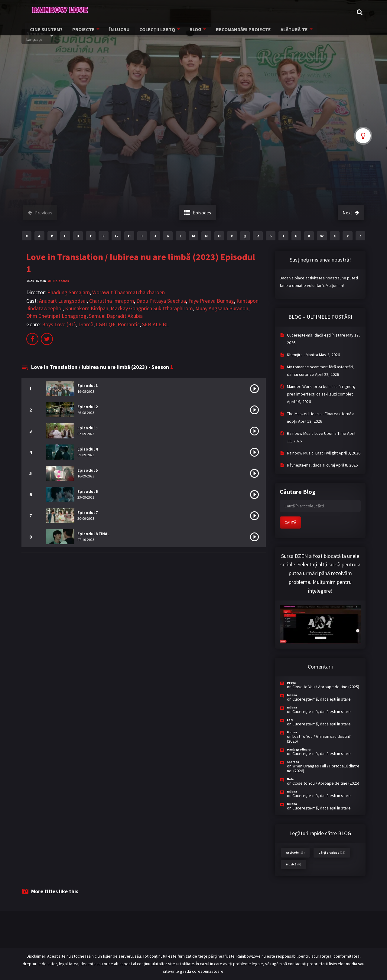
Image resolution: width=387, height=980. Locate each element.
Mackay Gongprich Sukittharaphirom (152, 308)
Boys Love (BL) (59, 324)
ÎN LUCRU (116, 32)
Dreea (291, 683)
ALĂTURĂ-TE (284, 32)
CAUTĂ (290, 523)
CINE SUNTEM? (47, 32)
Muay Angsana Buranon (222, 308)
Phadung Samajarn (68, 292)
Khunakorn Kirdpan (87, 308)
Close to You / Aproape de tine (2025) (326, 687)
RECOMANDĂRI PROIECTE (235, 32)
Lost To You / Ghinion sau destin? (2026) (319, 739)
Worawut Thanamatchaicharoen (128, 292)
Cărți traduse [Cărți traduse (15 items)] (332, 853)
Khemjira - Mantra (302, 355)
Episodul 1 (88, 386)
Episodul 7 (88, 513)
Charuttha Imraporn (112, 301)
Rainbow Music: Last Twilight (312, 453)
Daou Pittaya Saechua (161, 301)
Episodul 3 (88, 428)
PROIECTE (82, 32)
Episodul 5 (88, 470)
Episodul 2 (88, 407)
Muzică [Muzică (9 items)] (294, 864)
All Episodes (59, 281)
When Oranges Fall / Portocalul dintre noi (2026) (323, 768)
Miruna (292, 732)
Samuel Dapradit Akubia (116, 316)
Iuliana (292, 695)
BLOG (190, 32)
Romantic (129, 324)
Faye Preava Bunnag (211, 301)
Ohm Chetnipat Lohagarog (56, 316)
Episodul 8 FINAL (93, 534)
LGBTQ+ (106, 324)
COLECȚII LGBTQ (152, 32)
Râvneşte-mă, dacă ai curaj (311, 465)
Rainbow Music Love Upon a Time (317, 433)
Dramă (86, 324)
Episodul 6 (88, 491)
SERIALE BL (155, 324)
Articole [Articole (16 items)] (295, 853)
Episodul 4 (88, 449)
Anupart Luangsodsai (63, 301)
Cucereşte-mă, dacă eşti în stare (316, 335)
